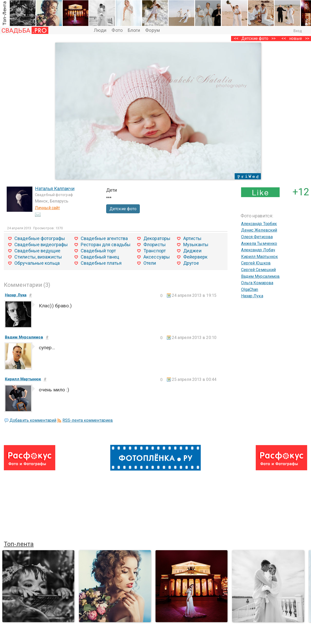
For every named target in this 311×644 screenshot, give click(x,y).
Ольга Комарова (257, 283)
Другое (191, 263)
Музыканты (196, 245)
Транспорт (155, 251)
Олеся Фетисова (257, 237)
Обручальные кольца (37, 263)
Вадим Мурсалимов (260, 276)
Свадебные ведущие (37, 251)
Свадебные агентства (104, 238)
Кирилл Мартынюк (260, 257)
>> (273, 38)
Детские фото (255, 38)
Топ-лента (19, 544)
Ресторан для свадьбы (106, 245)
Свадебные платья (101, 263)
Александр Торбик (259, 224)
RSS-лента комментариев (88, 420)
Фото (117, 30)
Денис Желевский (259, 230)
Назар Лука (252, 296)
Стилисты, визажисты (38, 257)
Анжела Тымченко (259, 243)
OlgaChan (250, 289)
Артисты (192, 238)
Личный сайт (47, 208)
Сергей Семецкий (259, 270)
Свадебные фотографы (40, 238)
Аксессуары (157, 257)
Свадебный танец (100, 257)
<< (284, 38)
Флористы (155, 245)
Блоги (134, 30)
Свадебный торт (98, 251)
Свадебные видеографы (41, 245)
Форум (153, 30)
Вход (298, 31)
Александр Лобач (258, 250)
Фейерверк (195, 257)
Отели (150, 263)
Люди (100, 30)
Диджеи (192, 251)
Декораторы (157, 238)
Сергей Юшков (256, 263)
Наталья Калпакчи (55, 188)
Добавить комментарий (33, 420)
